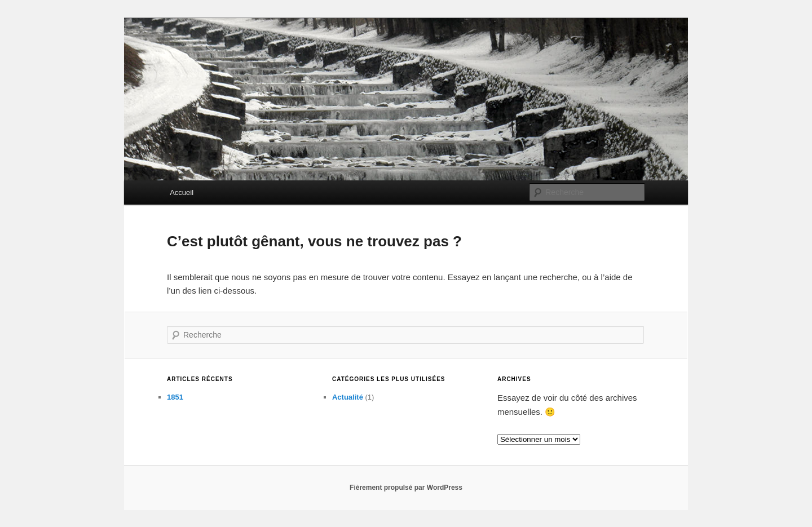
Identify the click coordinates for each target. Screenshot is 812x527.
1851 (175, 397)
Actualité (348, 397)
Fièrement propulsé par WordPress (406, 488)
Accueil (182, 192)
